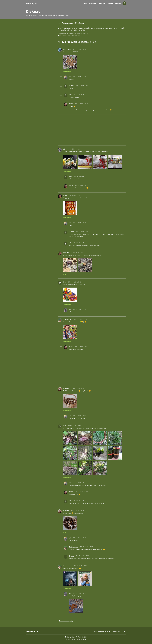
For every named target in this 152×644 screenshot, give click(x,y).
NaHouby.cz (31, 3)
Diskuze (118, 3)
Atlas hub (102, 3)
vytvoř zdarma (76, 36)
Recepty (110, 3)
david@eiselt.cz (81, 639)
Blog (125, 631)
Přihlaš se (61, 36)
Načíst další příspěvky (66, 621)
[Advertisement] (40, 50)
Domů (85, 3)
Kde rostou (93, 3)
